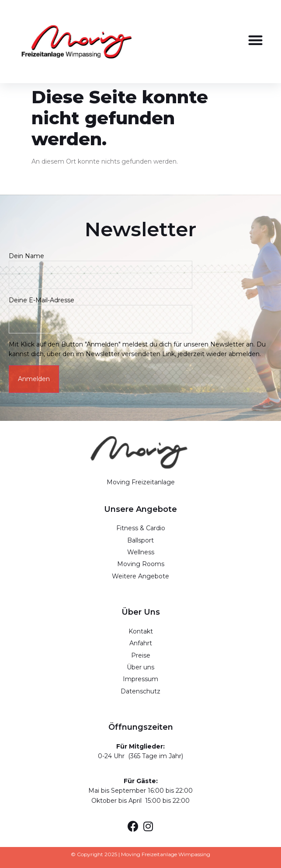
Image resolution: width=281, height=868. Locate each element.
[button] (255, 40)
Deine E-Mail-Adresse (101, 310)
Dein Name (101, 265)
